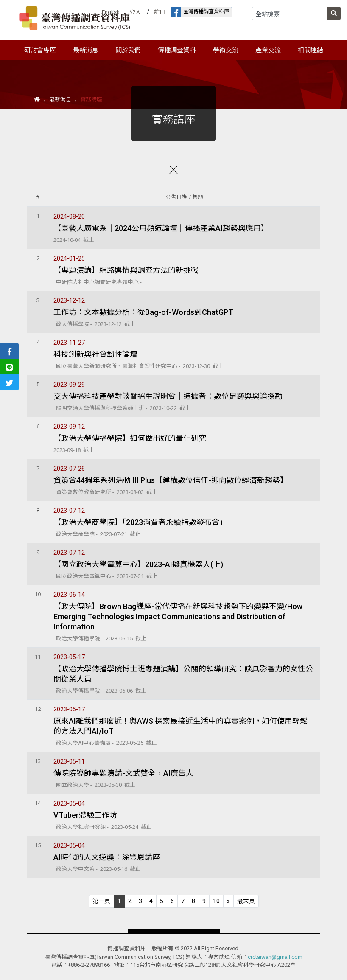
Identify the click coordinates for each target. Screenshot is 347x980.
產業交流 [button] (268, 50)
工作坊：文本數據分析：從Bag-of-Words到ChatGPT (143, 312)
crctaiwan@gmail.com (275, 957)
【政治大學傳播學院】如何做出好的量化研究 (130, 438)
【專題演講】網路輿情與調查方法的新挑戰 (126, 270)
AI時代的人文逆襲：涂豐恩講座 (107, 857)
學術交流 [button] (226, 50)
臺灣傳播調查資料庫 (200, 12)
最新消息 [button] (86, 50)
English (111, 12)
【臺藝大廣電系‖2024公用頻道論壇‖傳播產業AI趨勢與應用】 (161, 228)
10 (216, 901)
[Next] (228, 901)
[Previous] (101, 901)
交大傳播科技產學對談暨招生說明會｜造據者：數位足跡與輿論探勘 (168, 396)
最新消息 (60, 100)
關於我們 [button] (128, 50)
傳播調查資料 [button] (177, 50)
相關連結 (311, 50)
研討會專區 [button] (40, 50)
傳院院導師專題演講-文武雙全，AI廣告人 (123, 773)
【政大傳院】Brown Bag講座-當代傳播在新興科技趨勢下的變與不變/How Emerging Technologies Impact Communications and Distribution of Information (178, 616)
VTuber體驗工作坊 (85, 815)
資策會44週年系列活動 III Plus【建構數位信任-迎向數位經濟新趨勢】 (171, 480)
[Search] (290, 13)
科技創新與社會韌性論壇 (95, 354)
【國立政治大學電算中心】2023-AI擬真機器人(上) (138, 564)
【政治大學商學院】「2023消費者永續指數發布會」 (140, 522)
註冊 (160, 12)
